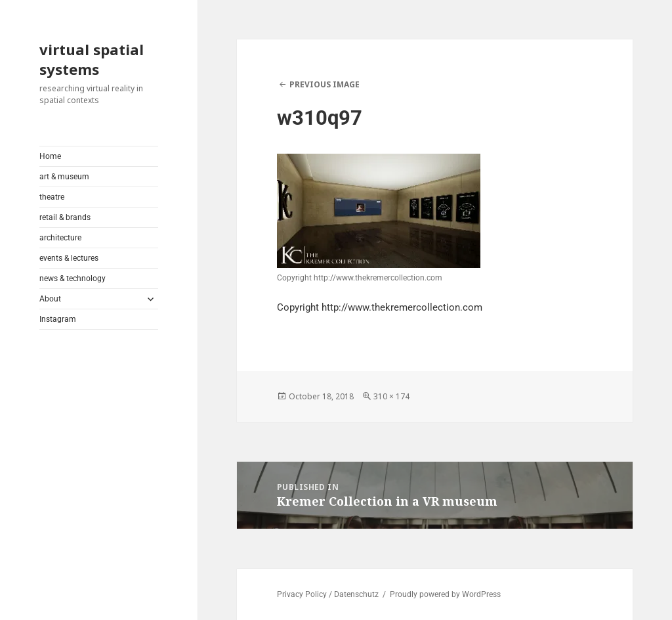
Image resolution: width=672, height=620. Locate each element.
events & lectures (69, 258)
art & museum (64, 177)
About (50, 299)
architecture (60, 238)
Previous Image (325, 84)
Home (50, 156)
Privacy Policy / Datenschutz (328, 594)
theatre (52, 197)
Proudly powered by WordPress (445, 594)
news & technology (73, 278)
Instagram (58, 319)
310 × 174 (391, 396)
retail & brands (65, 217)
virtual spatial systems (92, 59)
